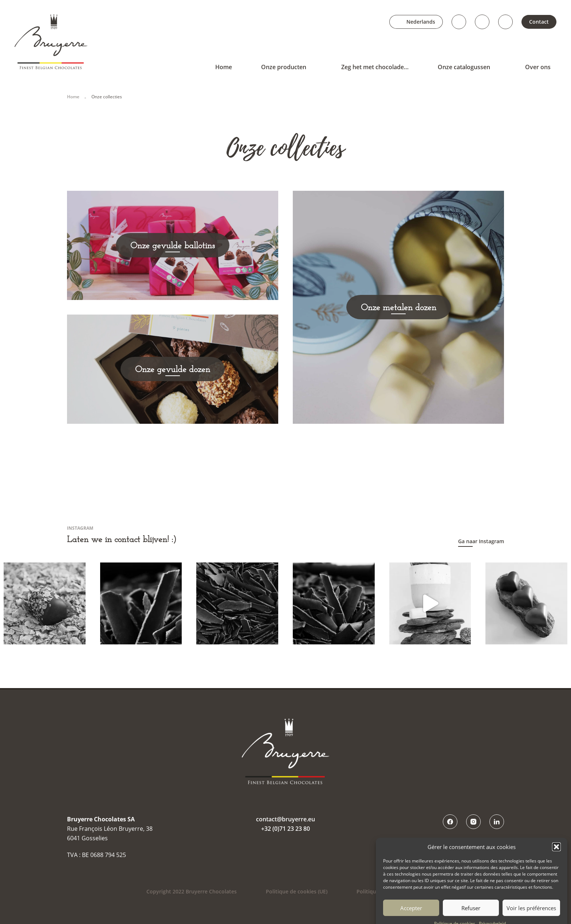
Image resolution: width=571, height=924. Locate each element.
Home (224, 67)
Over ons (538, 67)
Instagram (482, 22)
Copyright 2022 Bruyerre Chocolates (192, 891)
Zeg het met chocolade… (375, 67)
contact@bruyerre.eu (285, 819)
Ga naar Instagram (481, 541)
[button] (556, 863)
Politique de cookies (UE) (297, 891)
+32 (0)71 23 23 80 (285, 829)
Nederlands (421, 22)
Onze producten (284, 67)
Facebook (459, 22)
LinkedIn (505, 22)
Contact (539, 22)
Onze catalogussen (464, 67)
